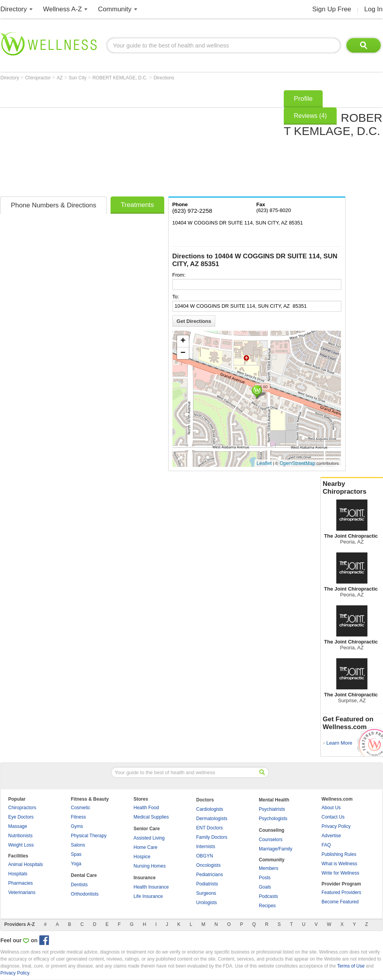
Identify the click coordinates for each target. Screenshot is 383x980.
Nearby (352, 488)
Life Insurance (148, 896)
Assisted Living (149, 838)
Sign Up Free (332, 9)
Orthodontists (85, 894)
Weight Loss (21, 845)
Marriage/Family (276, 849)
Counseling (271, 830)
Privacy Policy (336, 826)
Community (115, 9)
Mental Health (274, 800)
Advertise (331, 836)
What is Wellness (339, 864)
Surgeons (206, 893)
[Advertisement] (123, 141)
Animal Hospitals (25, 864)
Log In (373, 9)
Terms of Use (351, 966)
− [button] (183, 353)
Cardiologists (210, 809)
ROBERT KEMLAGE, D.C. (120, 78)
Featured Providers (341, 892)
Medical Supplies (151, 817)
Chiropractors (22, 808)
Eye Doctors (21, 817)
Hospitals (18, 874)
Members (269, 868)
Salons (78, 845)
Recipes (267, 906)
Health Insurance (151, 887)
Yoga (76, 864)
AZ (61, 78)
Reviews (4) (310, 116)
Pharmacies (20, 883)
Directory (14, 9)
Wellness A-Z (63, 9)
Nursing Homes (150, 866)
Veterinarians (22, 892)
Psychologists (273, 819)
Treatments (137, 205)
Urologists (206, 903)
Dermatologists (212, 819)
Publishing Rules (339, 854)
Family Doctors (212, 837)
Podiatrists (207, 884)
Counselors (271, 840)
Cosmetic (81, 808)
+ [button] (183, 341)
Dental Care (84, 875)
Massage (18, 826)
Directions (164, 78)
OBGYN (205, 856)
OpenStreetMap (297, 463)
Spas (76, 854)
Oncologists (208, 865)
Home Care (145, 847)
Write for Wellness (340, 873)
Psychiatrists (272, 809)
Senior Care (147, 829)
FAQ (326, 845)
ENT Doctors (209, 828)
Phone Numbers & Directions (54, 205)
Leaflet (264, 463)
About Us (331, 808)
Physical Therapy (89, 836)
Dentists (79, 885)
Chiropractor (38, 78)
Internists (206, 847)
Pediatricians (210, 875)
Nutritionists (20, 836)
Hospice (142, 857)
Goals (265, 887)
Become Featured (340, 902)
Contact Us (333, 817)
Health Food (146, 808)
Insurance (145, 878)
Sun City (78, 78)
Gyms (77, 826)
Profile (303, 99)
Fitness (78, 817)
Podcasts (268, 896)
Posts (265, 878)
